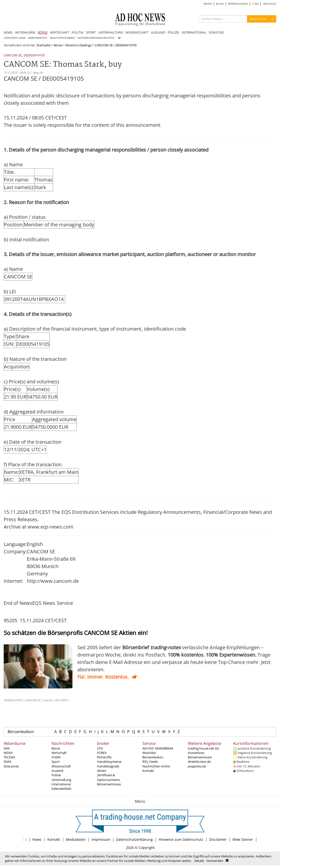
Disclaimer (218, 839)
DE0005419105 (34, 56)
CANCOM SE (13, 56)
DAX (7, 748)
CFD (100, 748)
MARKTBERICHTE (38, 38)
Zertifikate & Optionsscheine (108, 777)
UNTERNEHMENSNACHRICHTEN (96, 38)
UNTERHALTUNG (111, 32)
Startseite (44, 45)
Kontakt (148, 771)
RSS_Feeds (150, 762)
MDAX (8, 753)
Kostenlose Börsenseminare (200, 755)
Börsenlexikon (21, 732)
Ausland (57, 771)
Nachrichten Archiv (156, 766)
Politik (56, 757)
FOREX (102, 753)
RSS (255, 4)
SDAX (8, 762)
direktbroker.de (199, 762)
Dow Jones (11, 766)
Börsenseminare (109, 784)
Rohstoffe (104, 757)
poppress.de (197, 766)
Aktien (102, 771)
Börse (58, 45)
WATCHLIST (270, 4)
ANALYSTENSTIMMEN (62, 38)
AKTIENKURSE (25, 32)
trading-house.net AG (203, 748)
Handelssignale (108, 766)
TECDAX (9, 757)
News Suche (258, 19)
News (37, 839)
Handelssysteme (109, 762)
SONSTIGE (216, 32)
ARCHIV (208, 4)
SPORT (91, 32)
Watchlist (149, 753)
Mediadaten (76, 839)
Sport (56, 762)
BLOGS (220, 4)
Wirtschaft (59, 753)
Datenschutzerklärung (134, 839)
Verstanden (215, 861)
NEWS (8, 32)
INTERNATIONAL (194, 32)
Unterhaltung (61, 780)
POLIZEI (173, 32)
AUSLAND (158, 32)
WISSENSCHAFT (137, 32)
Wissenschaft (61, 766)
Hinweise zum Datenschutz (181, 839)
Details (199, 861)
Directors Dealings (78, 45)
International (61, 784)
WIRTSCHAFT (60, 32)
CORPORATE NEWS (15, 38)
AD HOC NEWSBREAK (158, 748)
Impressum (101, 839)
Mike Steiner (243, 839)
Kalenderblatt (62, 789)
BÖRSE (43, 32)
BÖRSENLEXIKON (238, 4)
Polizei (56, 775)
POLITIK (78, 32)
